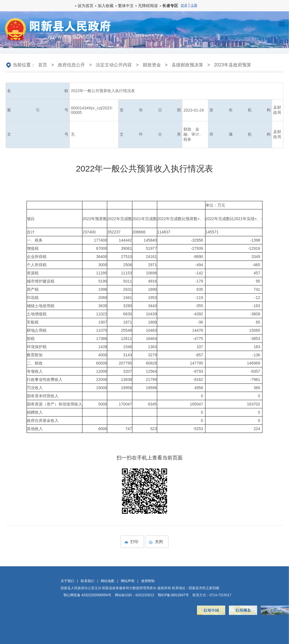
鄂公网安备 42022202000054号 (87, 595)
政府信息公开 (71, 65)
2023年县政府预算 (233, 65)
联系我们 (87, 581)
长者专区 (170, 6)
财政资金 (152, 65)
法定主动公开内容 (114, 65)
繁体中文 (126, 6)
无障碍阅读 (148, 6)
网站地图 (108, 581)
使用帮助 (148, 581)
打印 (132, 542)
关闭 (157, 542)
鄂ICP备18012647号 (173, 595)
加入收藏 (106, 6)
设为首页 (86, 6)
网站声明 (128, 581)
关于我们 (67, 581)
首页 (43, 65)
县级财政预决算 (187, 65)
